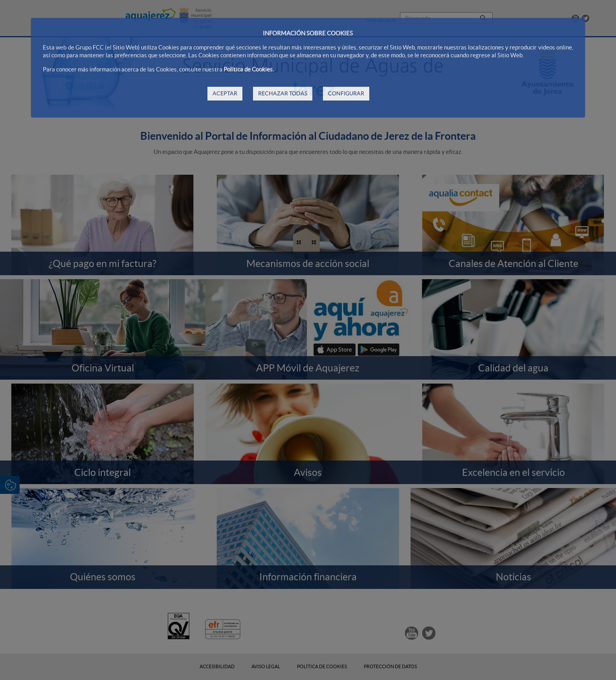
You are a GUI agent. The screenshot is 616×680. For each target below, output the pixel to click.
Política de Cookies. (249, 69)
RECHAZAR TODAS (283, 93)
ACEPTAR (225, 93)
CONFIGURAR (346, 93)
